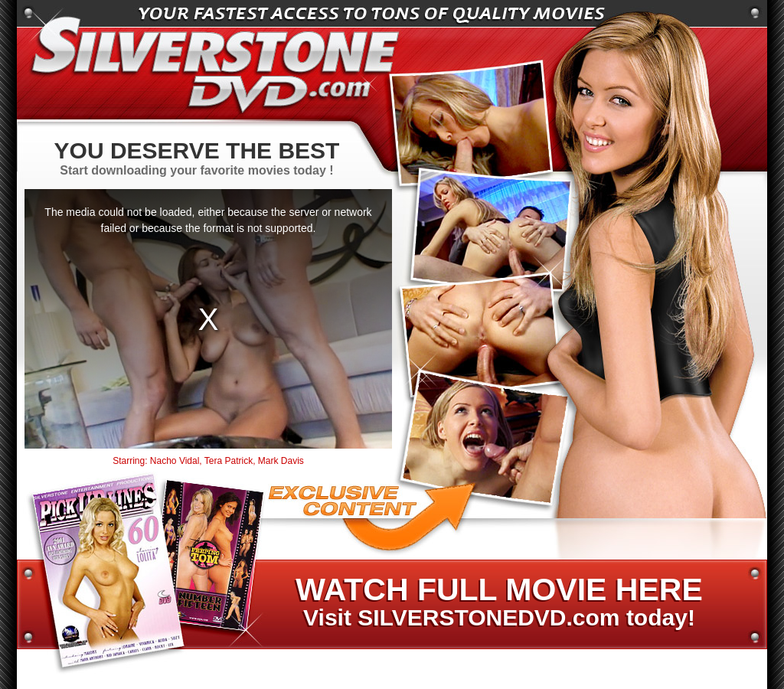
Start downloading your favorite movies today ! (197, 157)
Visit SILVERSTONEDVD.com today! (498, 602)
